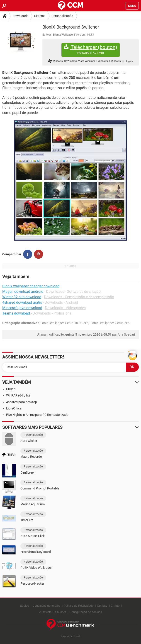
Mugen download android (23, 292)
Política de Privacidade (78, 606)
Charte (115, 606)
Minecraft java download (22, 308)
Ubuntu (11, 389)
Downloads (20, 16)
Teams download (16, 313)
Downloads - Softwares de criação (73, 292)
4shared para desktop (22, 402)
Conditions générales (46, 606)
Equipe (24, 606)
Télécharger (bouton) (91, 50)
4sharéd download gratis (22, 302)
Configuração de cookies (86, 612)
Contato (102, 606)
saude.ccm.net (71, 636)
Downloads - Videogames (65, 308)
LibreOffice (14, 408)
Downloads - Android (61, 302)
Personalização (62, 16)
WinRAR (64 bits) (18, 395)
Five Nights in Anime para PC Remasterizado (37, 415)
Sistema (40, 16)
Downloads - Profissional (53, 313)
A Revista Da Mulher (53, 612)
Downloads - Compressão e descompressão (79, 297)
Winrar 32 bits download (22, 297)
